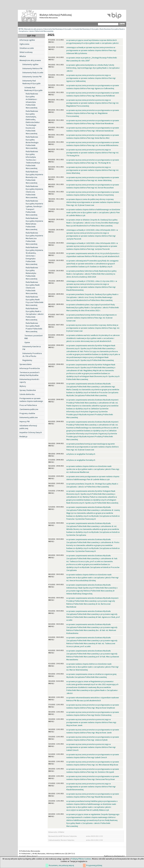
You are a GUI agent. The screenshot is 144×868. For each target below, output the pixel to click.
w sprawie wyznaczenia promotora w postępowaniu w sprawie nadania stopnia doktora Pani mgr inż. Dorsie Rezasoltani (93, 186)
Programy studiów (27, 413)
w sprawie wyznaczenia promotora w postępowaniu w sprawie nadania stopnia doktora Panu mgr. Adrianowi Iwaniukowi (93, 129)
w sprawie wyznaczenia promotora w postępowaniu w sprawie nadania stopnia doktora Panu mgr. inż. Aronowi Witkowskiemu (93, 144)
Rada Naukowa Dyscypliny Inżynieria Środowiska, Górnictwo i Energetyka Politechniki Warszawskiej (34, 256)
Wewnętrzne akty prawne (33, 29)
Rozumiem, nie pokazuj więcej (61, 865)
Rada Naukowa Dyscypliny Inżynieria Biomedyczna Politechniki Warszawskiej (34, 177)
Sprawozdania (26, 364)
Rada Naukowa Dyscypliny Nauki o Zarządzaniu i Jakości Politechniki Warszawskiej (35, 314)
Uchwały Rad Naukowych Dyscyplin (86, 29)
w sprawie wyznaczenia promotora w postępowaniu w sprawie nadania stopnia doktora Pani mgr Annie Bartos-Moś (93, 137)
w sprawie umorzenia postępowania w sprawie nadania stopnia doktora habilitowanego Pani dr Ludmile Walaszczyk (93, 478)
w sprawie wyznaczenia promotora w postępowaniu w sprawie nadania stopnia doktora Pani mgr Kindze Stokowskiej (93, 714)
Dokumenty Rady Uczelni (33, 73)
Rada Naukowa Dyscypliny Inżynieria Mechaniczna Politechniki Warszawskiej (34, 238)
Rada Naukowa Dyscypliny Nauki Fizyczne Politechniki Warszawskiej (35, 301)
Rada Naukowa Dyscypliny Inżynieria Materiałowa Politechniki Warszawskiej (34, 224)
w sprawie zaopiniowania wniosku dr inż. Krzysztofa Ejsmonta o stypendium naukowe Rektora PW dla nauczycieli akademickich (93, 255)
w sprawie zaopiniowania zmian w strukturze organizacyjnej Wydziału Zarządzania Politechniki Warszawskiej (91, 676)
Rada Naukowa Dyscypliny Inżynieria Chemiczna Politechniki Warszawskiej (34, 192)
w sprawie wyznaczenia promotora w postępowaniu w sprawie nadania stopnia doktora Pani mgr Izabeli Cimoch (93, 756)
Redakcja (23, 437)
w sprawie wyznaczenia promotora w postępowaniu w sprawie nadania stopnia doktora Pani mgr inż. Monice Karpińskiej (93, 194)
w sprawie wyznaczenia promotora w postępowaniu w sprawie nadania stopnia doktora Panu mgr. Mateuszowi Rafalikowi (93, 94)
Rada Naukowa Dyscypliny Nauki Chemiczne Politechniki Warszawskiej (33, 288)
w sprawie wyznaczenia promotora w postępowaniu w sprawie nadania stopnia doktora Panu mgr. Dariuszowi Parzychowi (93, 778)
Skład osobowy (26, 52)
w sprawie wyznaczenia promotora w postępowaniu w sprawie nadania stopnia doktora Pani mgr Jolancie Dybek (93, 739)
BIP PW (21, 29)
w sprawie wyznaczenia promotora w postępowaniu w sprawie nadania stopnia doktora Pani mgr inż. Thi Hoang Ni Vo (93, 161)
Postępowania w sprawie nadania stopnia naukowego (31, 400)
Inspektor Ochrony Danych (31, 433)
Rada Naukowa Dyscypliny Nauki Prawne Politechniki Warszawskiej (34, 327)
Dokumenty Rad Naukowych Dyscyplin (58, 29)
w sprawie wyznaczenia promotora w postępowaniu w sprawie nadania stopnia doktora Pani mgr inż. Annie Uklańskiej (93, 179)
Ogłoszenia (24, 44)
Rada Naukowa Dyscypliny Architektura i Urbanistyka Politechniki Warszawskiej (32, 101)
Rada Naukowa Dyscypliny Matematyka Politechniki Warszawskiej (32, 273)
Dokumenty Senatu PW (32, 77)
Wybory (23, 386)
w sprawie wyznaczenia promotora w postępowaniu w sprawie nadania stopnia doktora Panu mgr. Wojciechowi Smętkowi (93, 706)
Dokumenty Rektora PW (32, 69)
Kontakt (22, 856)
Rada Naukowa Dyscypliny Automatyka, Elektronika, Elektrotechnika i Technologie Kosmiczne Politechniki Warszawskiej (33, 122)
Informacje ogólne (27, 40)
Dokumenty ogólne (30, 64)
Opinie (27, 343)
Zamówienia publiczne (29, 409)
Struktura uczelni (27, 48)
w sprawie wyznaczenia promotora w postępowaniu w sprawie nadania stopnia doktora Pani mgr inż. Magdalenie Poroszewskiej (93, 113)
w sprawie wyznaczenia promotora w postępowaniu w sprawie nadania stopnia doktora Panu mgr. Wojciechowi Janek (93, 731)
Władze (23, 56)
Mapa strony (32, 856)
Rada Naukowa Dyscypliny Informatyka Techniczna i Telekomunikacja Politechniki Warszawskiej (33, 160)
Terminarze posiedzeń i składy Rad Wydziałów (30, 374)
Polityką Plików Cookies (81, 859)
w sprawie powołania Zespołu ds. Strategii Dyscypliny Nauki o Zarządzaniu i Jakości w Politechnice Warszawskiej (92, 485)
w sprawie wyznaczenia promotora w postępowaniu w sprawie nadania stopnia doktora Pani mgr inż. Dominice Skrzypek (93, 771)
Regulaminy (27, 360)
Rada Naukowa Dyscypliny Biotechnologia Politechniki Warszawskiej (32, 143)
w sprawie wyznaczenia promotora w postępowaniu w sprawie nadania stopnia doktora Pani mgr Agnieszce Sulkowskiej (93, 87)
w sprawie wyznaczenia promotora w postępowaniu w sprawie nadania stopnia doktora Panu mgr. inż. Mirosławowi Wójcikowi (93, 763)
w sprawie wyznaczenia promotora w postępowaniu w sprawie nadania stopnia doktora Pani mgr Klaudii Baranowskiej (93, 795)
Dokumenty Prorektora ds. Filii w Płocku (32, 355)
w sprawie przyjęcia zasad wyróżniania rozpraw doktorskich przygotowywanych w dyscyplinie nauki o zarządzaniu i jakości (93, 42)
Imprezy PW (25, 422)
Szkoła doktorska (27, 394)
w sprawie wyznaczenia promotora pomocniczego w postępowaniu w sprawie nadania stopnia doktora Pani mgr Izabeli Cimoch (91, 747)
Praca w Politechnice (28, 405)
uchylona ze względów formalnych (81, 454)
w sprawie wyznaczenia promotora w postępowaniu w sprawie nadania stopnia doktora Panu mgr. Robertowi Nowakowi (93, 122)
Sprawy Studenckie (28, 390)
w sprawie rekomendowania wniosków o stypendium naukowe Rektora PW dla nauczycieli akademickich (93, 699)
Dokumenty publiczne (29, 418)
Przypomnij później (94, 865)
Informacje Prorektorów (30, 368)
